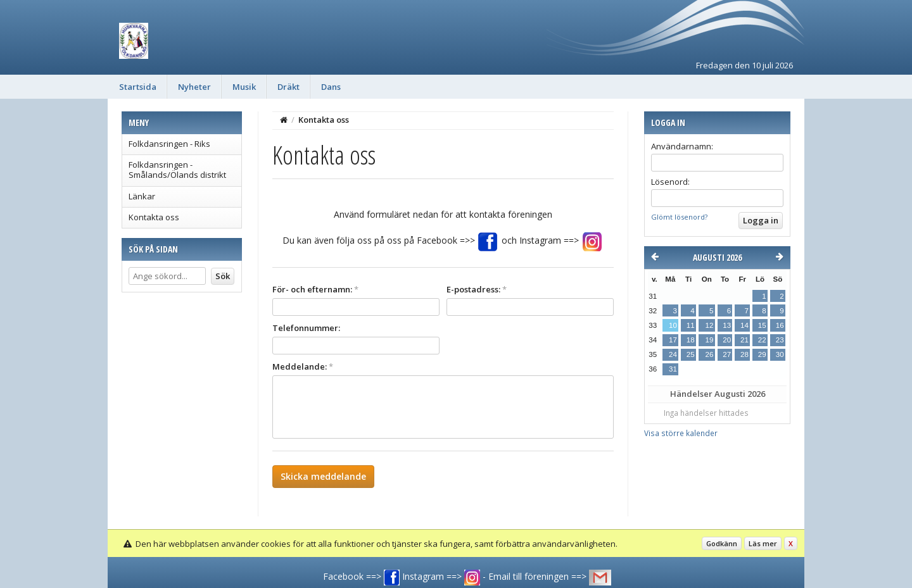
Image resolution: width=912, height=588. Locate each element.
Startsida (138, 87)
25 (691, 354)
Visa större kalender (681, 433)
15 (762, 325)
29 (762, 354)
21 (744, 340)
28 (744, 354)
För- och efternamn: (315, 289)
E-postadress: (477, 289)
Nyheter (194, 87)
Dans (331, 87)
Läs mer (763, 543)
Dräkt (288, 87)
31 (673, 369)
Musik (244, 87)
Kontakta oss (154, 217)
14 (744, 325)
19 (709, 340)
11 (691, 325)
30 (780, 354)
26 (709, 354)
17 (673, 340)
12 (709, 325)
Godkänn (722, 543)
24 (673, 354)
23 (780, 340)
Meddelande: (303, 366)
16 (780, 325)
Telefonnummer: (306, 328)
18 (691, 340)
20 (727, 340)
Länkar (142, 196)
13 (727, 325)
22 (762, 340)
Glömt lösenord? (679, 217)
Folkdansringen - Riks (169, 144)
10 (673, 325)
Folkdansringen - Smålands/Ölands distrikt (177, 170)
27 (727, 354)
